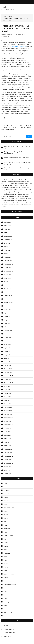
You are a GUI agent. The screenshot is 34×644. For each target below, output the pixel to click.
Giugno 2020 (8, 393)
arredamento (8, 483)
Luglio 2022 (7, 313)
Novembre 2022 (8, 302)
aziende (6, 497)
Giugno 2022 (8, 316)
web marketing (8, 612)
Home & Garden (9, 536)
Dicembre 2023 (8, 261)
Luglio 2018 (7, 470)
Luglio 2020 (7, 390)
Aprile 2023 (7, 285)
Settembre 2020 (8, 383)
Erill (4, 7)
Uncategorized (8, 602)
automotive (7, 494)
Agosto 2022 (8, 309)
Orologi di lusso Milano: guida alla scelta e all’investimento (16, 153)
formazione (7, 529)
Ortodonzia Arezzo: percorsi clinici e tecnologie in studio (18, 169)
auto (5, 487)
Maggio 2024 (8, 247)
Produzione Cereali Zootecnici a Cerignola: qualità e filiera (18, 147)
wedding (6, 616)
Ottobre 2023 (8, 268)
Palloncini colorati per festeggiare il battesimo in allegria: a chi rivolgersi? (8, 127)
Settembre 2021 (8, 341)
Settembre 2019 (8, 425)
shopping (7, 588)
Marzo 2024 (7, 254)
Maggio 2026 (8, 226)
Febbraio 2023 (8, 292)
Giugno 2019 (8, 435)
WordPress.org (8, 636)
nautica (6, 564)
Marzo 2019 (7, 446)
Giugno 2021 (8, 351)
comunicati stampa (9, 508)
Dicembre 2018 (8, 453)
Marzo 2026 (7, 233)
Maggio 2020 (8, 397)
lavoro (6, 543)
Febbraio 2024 (8, 257)
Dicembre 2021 (8, 330)
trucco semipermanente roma (18, 46)
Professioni (7, 567)
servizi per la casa (9, 581)
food (5, 525)
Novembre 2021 (8, 334)
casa (5, 504)
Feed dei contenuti (9, 629)
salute (6, 571)
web (5, 609)
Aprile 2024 (7, 250)
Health (6, 532)
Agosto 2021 (8, 344)
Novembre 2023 (8, 264)
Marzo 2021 (7, 362)
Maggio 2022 (8, 320)
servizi (6, 578)
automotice (7, 490)
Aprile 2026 (7, 229)
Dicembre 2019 (8, 414)
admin (23, 35)
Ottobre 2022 (8, 306)
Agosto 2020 (8, 386)
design (6, 515)
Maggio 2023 (8, 281)
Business (7, 501)
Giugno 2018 (8, 474)
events (6, 518)
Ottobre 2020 (8, 379)
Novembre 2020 (8, 376)
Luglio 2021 (7, 348)
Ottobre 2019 (8, 421)
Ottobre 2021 (8, 337)
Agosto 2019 (8, 428)
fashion (6, 522)
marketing (7, 553)
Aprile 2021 (7, 358)
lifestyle (9, 37)
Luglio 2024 (7, 243)
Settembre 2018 (8, 463)
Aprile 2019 (7, 442)
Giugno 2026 (8, 222)
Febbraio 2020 (8, 407)
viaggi (6, 605)
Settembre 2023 (8, 271)
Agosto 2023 (8, 275)
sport (6, 591)
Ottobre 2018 (8, 460)
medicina (7, 557)
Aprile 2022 (7, 323)
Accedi (6, 626)
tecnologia (7, 595)
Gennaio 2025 (8, 240)
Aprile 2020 (7, 400)
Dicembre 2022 (8, 299)
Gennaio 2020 (8, 411)
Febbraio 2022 (8, 327)
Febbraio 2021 (8, 365)
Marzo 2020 (7, 404)
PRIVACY (4, 207)
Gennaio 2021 (8, 369)
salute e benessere (9, 574)
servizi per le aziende (10, 584)
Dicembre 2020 (8, 372)
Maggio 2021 (8, 355)
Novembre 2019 (8, 418)
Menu (4, 2)
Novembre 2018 (8, 456)
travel (6, 598)
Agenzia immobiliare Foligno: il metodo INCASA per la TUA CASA (18, 163)
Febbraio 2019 (8, 449)
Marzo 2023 (7, 288)
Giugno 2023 (8, 278)
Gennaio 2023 (8, 295)
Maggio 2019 (8, 439)
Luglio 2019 (7, 432)
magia (6, 550)
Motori (6, 560)
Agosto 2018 (8, 467)
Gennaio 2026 (8, 236)
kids (5, 539)
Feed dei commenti (9, 633)
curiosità (6, 511)
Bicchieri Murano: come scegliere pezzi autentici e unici (18, 158)
